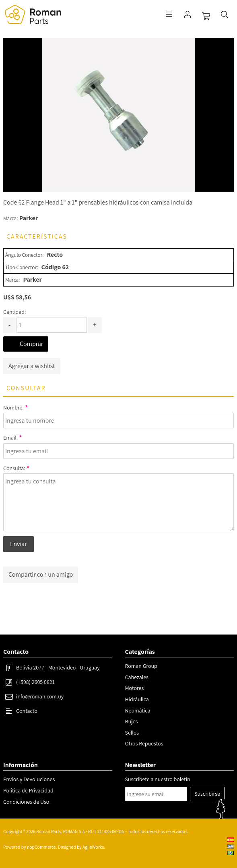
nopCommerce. (42, 847)
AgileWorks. (94, 847)
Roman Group (141, 666)
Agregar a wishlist (32, 366)
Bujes (132, 721)
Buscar (225, 14)
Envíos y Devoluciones (29, 779)
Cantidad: (14, 312)
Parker (29, 218)
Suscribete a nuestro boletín (158, 779)
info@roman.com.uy (40, 696)
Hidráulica (137, 699)
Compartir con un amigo (41, 574)
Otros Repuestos (144, 743)
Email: (10, 438)
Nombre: (13, 407)
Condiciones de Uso (26, 802)
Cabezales (137, 677)
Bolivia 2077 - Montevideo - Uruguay (58, 667)
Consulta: (14, 468)
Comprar (31, 344)
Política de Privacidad (28, 790)
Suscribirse (207, 794)
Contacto (27, 711)
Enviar (19, 544)
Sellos (132, 733)
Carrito (206, 16)
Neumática (138, 710)
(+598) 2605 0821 (35, 682)
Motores (135, 688)
